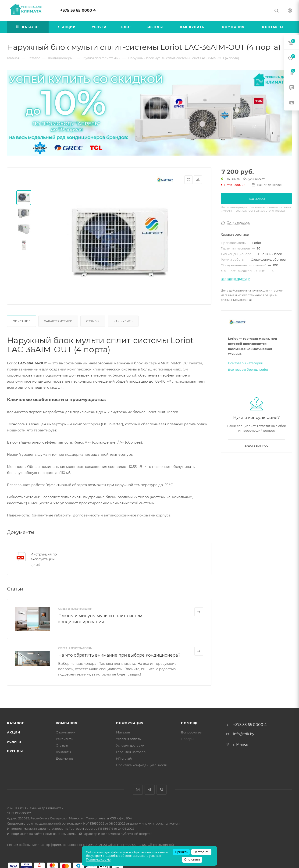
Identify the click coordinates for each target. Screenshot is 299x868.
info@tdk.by (244, 734)
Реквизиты (64, 739)
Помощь (190, 723)
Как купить (123, 321)
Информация (130, 723)
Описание (21, 321)
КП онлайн (125, 758)
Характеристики (58, 321)
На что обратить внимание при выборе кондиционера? (119, 655)
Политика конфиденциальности (142, 765)
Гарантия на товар (131, 752)
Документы (65, 758)
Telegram (150, 790)
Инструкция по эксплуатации (44, 557)
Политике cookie (98, 859)
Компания (67, 723)
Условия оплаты (129, 739)
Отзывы (93, 321)
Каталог (16, 723)
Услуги (14, 742)
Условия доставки (130, 745)
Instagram (138, 790)
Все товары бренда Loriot (248, 370)
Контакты (63, 752)
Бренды (15, 751)
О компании (66, 732)
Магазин (123, 732)
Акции (14, 732)
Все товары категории (246, 363)
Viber (162, 790)
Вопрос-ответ (192, 732)
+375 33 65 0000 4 (78, 10)
